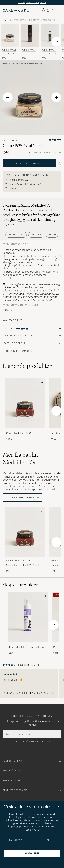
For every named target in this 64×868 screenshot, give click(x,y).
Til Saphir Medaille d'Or (23, 498)
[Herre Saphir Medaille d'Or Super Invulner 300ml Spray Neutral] (30, 35)
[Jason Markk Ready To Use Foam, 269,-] (28, 623)
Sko (5, 64)
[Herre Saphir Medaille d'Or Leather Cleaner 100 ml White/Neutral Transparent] (50, 35)
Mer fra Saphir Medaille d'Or (21, 458)
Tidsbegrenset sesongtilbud (32, 2)
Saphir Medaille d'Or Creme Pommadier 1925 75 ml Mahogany (25, 433)
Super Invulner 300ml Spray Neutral (28, 54)
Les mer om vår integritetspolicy (32, 741)
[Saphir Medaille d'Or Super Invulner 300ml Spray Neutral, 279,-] (30, 42)
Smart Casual (16, 235)
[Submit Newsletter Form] (57, 734)
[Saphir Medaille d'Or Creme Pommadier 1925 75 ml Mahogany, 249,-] (25, 409)
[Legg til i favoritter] (41, 382)
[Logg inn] (44, 10)
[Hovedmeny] (59, 10)
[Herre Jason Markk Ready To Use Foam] (28, 617)
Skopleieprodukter (31, 64)
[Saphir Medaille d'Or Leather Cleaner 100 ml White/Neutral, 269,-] (50, 42)
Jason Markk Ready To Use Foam (27, 647)
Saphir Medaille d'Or (10, 51)
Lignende (27, 366)
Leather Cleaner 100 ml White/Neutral (50, 54)
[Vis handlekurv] (53, 10)
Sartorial (36, 235)
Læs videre (32, 830)
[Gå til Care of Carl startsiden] (16, 10)
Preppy (52, 235)
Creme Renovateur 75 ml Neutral (9, 54)
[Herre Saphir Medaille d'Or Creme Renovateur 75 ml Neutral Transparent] (10, 35)
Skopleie (14, 64)
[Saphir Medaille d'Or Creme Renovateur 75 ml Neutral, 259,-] (10, 42)
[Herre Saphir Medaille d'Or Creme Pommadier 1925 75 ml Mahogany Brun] (25, 403)
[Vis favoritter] (48, 10)
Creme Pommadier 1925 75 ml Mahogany (23, 565)
